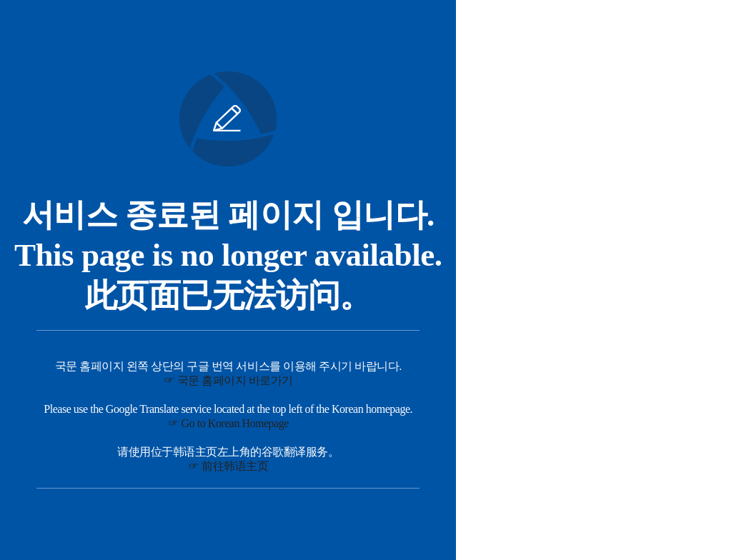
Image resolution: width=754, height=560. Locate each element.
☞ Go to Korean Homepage (228, 423)
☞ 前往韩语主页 (228, 466)
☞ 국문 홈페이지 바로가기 (228, 380)
